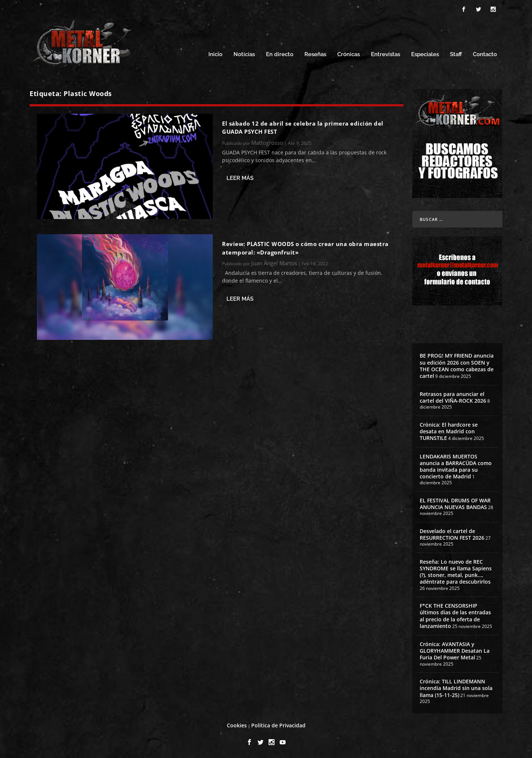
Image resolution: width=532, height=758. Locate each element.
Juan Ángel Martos (274, 263)
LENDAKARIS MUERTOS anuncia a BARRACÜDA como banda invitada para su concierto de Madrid (456, 467)
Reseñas (315, 54)
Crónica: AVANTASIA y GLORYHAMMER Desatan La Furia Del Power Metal (455, 651)
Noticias (244, 54)
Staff (456, 54)
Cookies (237, 725)
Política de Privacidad (278, 725)
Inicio (215, 54)
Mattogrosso (267, 143)
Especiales (425, 54)
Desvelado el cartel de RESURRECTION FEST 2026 (452, 534)
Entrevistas (386, 54)
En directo (280, 54)
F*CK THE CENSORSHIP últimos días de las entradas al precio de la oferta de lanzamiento (455, 616)
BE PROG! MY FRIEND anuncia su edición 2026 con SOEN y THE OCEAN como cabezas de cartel (457, 366)
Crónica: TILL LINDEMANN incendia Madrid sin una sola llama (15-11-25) (456, 688)
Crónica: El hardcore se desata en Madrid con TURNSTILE (449, 431)
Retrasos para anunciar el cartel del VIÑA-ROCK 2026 (453, 397)
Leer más (240, 178)
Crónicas (349, 54)
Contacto (485, 54)
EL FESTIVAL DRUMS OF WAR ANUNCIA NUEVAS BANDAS (455, 504)
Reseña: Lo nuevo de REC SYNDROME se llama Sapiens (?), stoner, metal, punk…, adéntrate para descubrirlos (456, 572)
